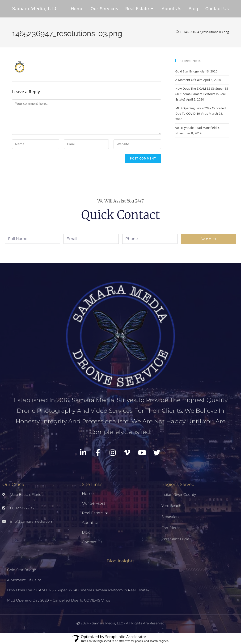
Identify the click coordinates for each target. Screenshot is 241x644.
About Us (91, 523)
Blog (86, 532)
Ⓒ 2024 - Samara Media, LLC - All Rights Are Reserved (120, 623)
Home (88, 494)
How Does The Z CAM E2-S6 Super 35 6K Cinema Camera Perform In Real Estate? (202, 94)
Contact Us (92, 542)
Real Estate (95, 513)
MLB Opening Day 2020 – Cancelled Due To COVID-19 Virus (59, 600)
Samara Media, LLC (35, 8)
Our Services (94, 503)
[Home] (177, 32)
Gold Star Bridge (187, 71)
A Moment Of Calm (189, 80)
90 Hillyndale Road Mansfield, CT (199, 128)
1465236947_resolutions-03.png (206, 32)
